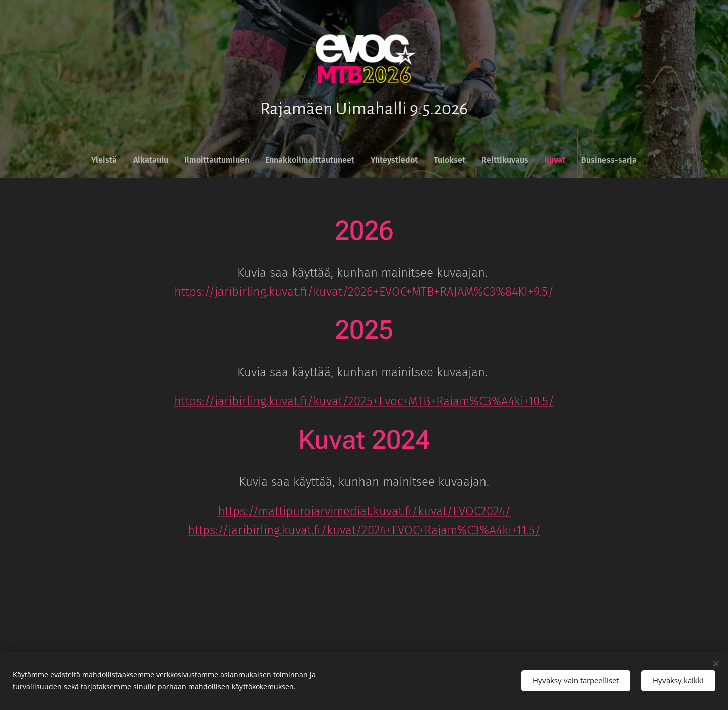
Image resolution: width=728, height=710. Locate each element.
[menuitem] (108, 160)
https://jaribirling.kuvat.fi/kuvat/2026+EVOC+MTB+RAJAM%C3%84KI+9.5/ (364, 292)
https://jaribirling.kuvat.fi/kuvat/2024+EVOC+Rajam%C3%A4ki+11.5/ (364, 531)
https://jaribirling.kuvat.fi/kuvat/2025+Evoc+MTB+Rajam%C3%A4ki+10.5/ (364, 402)
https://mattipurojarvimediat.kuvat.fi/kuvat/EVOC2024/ (364, 511)
